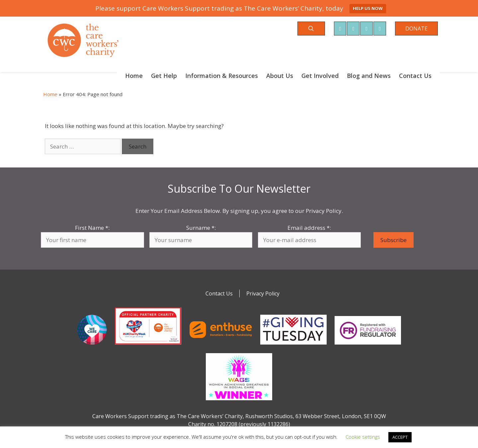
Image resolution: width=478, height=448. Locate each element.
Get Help (164, 76)
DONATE (416, 29)
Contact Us (415, 76)
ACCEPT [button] (400, 437)
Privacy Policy (263, 293)
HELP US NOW (368, 8)
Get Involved (320, 76)
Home (134, 76)
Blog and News (369, 76)
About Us (280, 76)
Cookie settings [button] (363, 437)
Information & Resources (222, 76)
